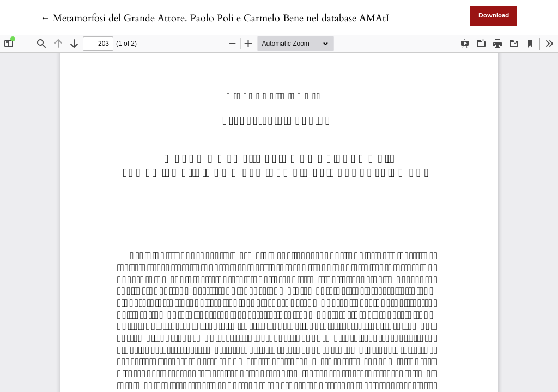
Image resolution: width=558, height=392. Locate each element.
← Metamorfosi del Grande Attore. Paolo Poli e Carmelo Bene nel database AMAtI (215, 18)
